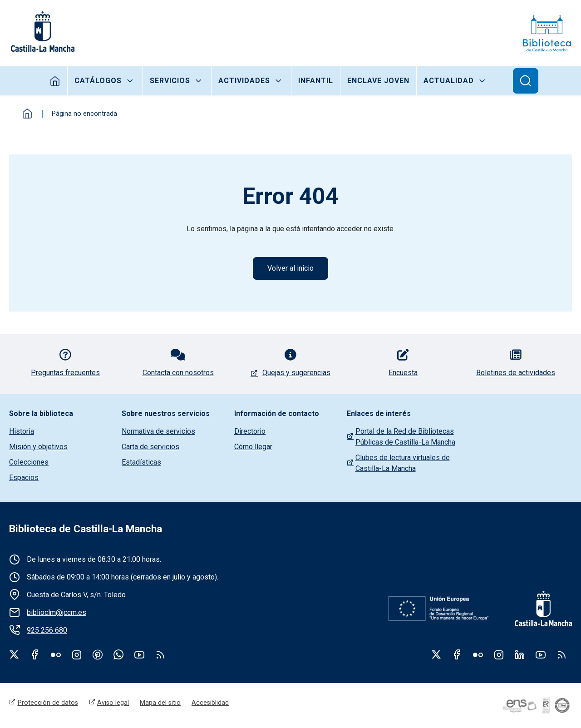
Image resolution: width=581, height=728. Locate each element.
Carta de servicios (150, 447)
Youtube (139, 654)
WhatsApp (118, 654)
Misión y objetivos (38, 447)
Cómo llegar (253, 447)
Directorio (250, 431)
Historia (22, 431)
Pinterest (98, 654)
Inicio (55, 81)
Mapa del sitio (160, 703)
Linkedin (520, 654)
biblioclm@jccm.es (57, 612)
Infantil (316, 81)
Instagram (77, 654)
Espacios (24, 478)
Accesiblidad (210, 703)
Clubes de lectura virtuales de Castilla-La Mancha (403, 463)
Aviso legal (113, 703)
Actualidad (449, 81)
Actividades (244, 81)
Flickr (56, 654)
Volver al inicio (290, 268)
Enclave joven (378, 81)
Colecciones (29, 462)
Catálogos (98, 81)
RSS (561, 654)
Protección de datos (48, 703)
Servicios (170, 81)
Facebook (35, 654)
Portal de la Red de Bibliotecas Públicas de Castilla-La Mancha (405, 437)
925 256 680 (47, 630)
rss (160, 654)
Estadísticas (141, 462)
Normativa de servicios (158, 431)
